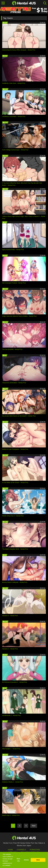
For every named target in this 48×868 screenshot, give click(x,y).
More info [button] (18, 860)
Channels (21, 850)
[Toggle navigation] (3, 3)
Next (34, 826)
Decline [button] (26, 860)
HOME (10, 850)
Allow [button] (38, 860)
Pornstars (35, 850)
